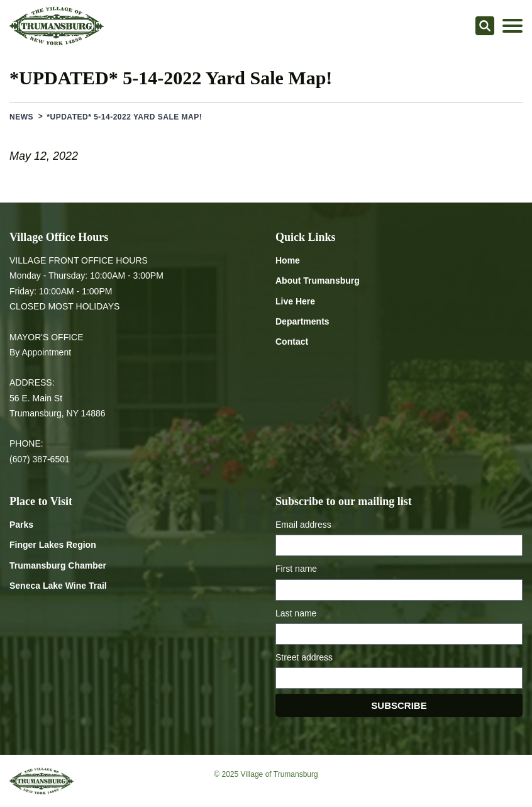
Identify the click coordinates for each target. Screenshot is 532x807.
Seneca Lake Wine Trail (58, 586)
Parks (21, 525)
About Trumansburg (318, 281)
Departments (302, 321)
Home (288, 260)
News (21, 117)
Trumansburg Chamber (58, 565)
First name (296, 569)
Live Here (295, 301)
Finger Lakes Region (53, 545)
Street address (304, 657)
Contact (292, 342)
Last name (296, 613)
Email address (303, 525)
